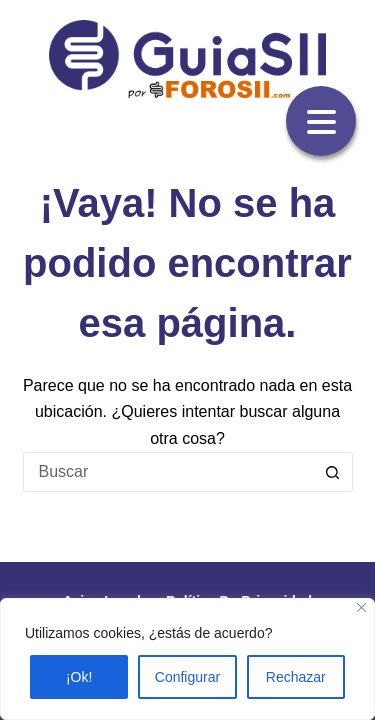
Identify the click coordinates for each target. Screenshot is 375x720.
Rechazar (296, 677)
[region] (187, 659)
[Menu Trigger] (321, 121)
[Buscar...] (168, 472)
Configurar (187, 677)
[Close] (361, 607)
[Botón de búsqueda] (333, 472)
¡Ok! (79, 677)
